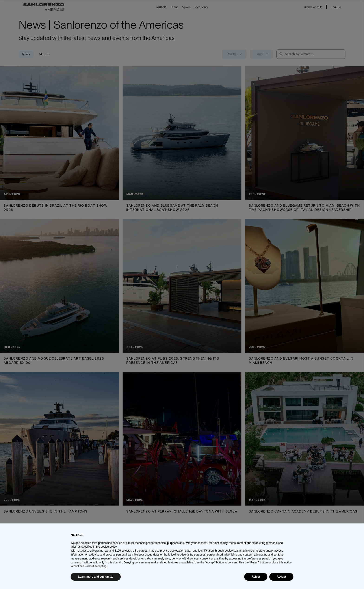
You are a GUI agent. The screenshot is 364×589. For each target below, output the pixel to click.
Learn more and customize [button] (96, 577)
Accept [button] (281, 577)
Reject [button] (256, 577)
